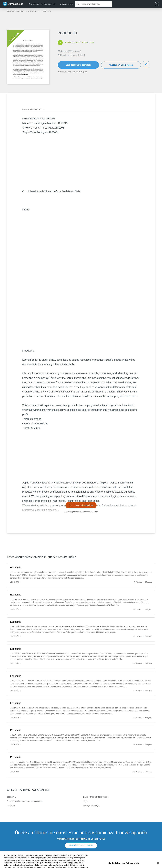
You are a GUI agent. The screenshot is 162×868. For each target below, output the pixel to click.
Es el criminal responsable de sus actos (24, 801)
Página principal (16, 11)
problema (11, 805)
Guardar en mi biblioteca (121, 65)
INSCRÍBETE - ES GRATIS (81, 845)
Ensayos (33, 11)
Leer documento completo (78, 65)
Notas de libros (66, 4)
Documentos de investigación (42, 4)
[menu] (158, 4)
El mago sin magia (91, 805)
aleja (85, 801)
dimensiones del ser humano (96, 797)
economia (11, 797)
